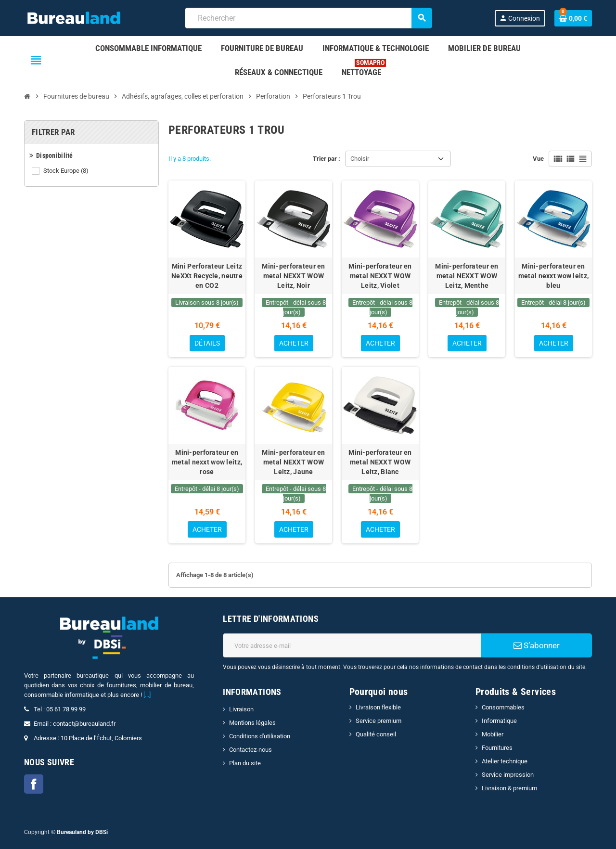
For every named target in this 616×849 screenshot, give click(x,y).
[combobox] (308, 18)
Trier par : (327, 159)
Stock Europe (67, 171)
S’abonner (537, 645)
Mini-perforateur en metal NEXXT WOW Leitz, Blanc (380, 462)
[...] (147, 695)
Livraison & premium (509, 788)
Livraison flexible (378, 707)
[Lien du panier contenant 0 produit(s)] (573, 18)
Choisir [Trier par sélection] (360, 159)
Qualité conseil (376, 734)
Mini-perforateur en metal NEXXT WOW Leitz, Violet (380, 276)
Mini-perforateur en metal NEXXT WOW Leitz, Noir (293, 276)
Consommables (503, 707)
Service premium (379, 721)
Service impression (508, 775)
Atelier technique (505, 761)
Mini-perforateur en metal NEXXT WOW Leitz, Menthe (467, 276)
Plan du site (245, 763)
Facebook (34, 784)
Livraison (241, 709)
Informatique (499, 721)
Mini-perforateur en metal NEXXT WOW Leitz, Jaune (293, 462)
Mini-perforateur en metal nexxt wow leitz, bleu (553, 276)
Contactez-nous (250, 750)
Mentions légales (252, 723)
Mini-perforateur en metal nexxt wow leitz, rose (207, 462)
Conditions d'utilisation (260, 736)
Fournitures (497, 748)
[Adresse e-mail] (352, 645)
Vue (538, 159)
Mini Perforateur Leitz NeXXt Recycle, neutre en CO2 (207, 276)
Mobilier (493, 734)
